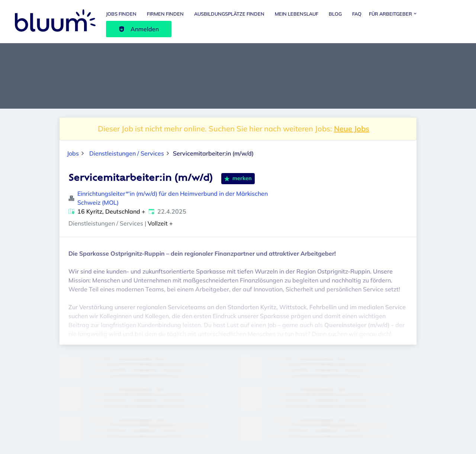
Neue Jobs (352, 129)
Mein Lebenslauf (297, 14)
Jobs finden (121, 14)
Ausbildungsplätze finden (229, 14)
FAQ (357, 14)
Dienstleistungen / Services (127, 153)
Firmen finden (165, 14)
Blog (335, 14)
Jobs (73, 153)
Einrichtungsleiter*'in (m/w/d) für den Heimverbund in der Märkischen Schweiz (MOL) (173, 198)
